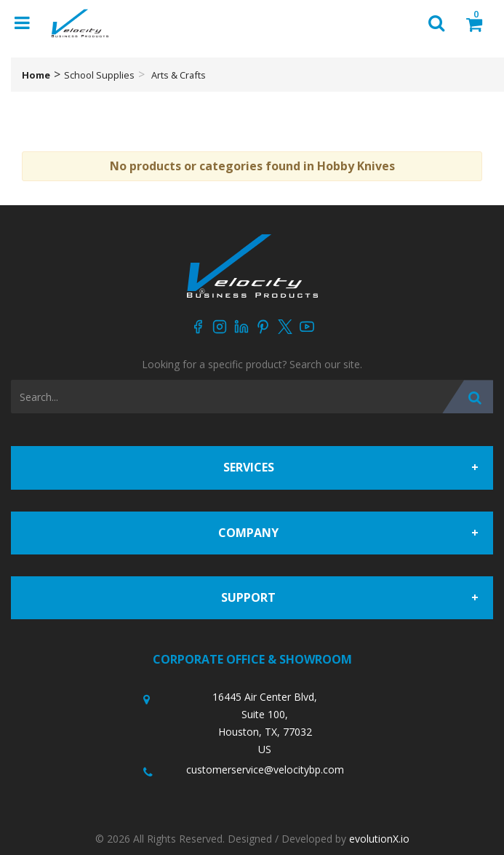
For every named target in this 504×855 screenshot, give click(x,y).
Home (36, 75)
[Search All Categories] (252, 397)
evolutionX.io (379, 839)
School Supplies (99, 75)
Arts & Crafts (179, 75)
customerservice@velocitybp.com (265, 769)
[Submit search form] (468, 397)
